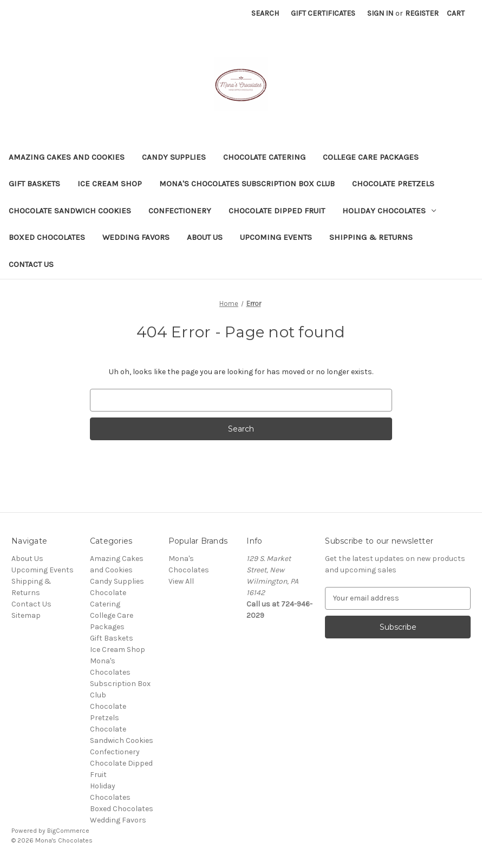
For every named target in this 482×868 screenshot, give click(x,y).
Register (422, 13)
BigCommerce (68, 831)
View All (181, 581)
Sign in (380, 13)
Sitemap (26, 615)
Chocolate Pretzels (393, 184)
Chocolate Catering (264, 157)
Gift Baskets (34, 184)
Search (265, 13)
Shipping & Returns (371, 237)
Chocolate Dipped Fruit (277, 211)
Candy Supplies (174, 157)
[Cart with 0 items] (456, 13)
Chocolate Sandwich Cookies (70, 211)
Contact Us (31, 264)
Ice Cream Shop (110, 184)
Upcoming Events (276, 237)
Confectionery (180, 211)
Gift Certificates (323, 13)
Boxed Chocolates (47, 237)
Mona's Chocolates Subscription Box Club (247, 184)
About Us (205, 237)
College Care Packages (371, 157)
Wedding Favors (136, 237)
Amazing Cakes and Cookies (67, 157)
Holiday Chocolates (389, 211)
